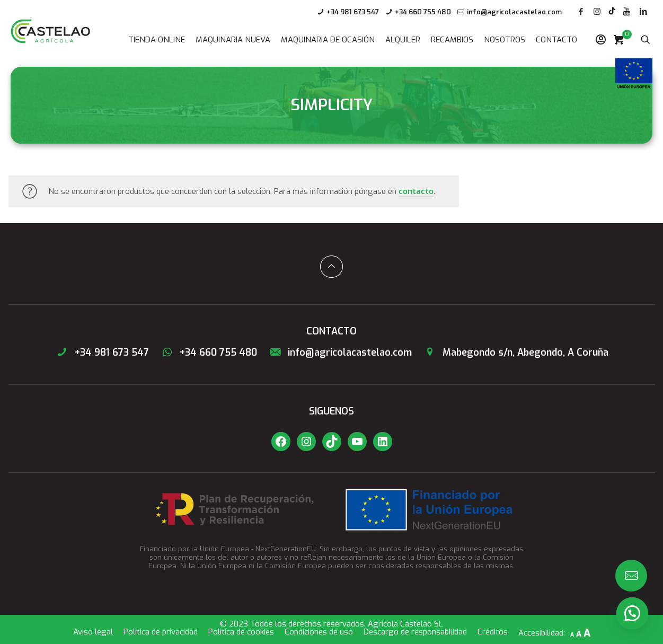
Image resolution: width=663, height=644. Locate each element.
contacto (416, 191)
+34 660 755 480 (423, 12)
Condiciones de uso (319, 632)
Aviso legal (93, 632)
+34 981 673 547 (353, 12)
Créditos (493, 632)
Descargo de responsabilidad (415, 632)
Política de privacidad (161, 632)
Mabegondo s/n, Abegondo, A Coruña (515, 352)
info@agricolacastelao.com (514, 12)
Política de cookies (241, 632)
